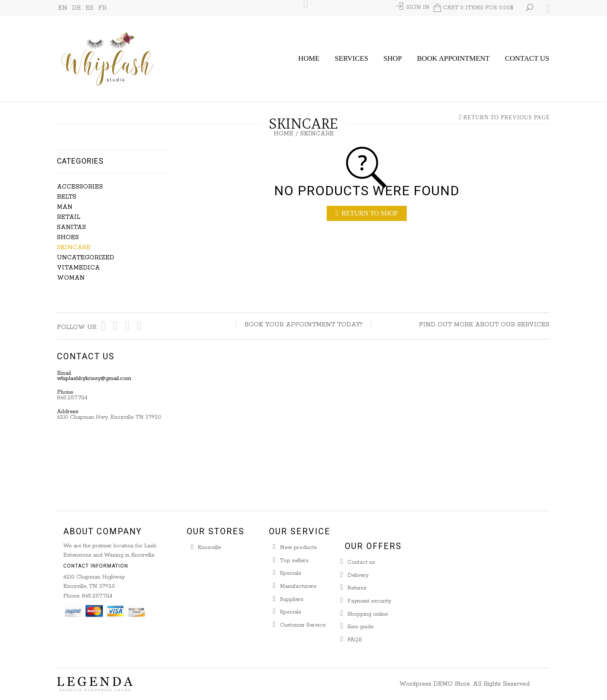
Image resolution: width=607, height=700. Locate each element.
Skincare (74, 248)
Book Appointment (453, 58)
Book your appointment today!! (303, 325)
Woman (71, 278)
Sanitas (71, 227)
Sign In (418, 7)
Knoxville (209, 548)
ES (90, 8)
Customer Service (303, 625)
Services (351, 58)
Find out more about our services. (485, 325)
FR (102, 8)
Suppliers (292, 599)
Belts (67, 197)
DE (77, 8)
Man (65, 207)
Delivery (358, 575)
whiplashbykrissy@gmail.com (94, 378)
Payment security (369, 601)
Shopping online (368, 614)
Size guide (360, 627)
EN (63, 8)
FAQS (355, 640)
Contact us (361, 562)
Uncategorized (86, 258)
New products (298, 548)
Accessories (80, 187)
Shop (392, 58)
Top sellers (294, 561)
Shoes (68, 237)
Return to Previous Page (507, 118)
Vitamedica (78, 268)
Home (309, 58)
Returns (357, 588)
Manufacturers (298, 586)
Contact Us (527, 58)
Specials (291, 573)
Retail (68, 217)
